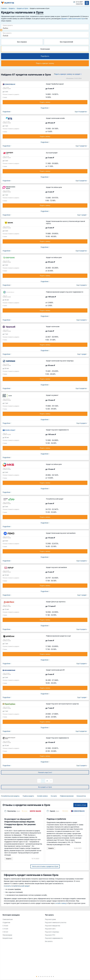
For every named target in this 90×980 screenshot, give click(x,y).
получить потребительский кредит (17, 886)
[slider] (1, 30)
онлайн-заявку (61, 903)
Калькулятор (81, 796)
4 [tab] (43, 976)
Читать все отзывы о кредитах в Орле (45, 866)
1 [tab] (37, 976)
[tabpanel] (23, 927)
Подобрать (45, 56)
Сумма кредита (8, 25)
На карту (54, 796)
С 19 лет (5, 929)
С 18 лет (5, 926)
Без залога (49, 941)
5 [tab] (45, 976)
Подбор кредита (28, 796)
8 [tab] (51, 976)
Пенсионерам (7, 935)
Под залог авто (50, 929)
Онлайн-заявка (42, 796)
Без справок (22, 42)
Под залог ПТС (50, 935)
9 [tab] (53, 976)
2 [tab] (39, 976)
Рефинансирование (67, 796)
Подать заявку (45, 102)
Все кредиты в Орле (45, 787)
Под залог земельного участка (56, 922)
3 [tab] (41, 976)
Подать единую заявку (45, 63)
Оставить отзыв (80, 805)
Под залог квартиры (52, 932)
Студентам (6, 922)
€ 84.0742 (79, 4)
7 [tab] (49, 976)
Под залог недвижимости (54, 938)
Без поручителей (66, 42)
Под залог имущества (53, 926)
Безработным (7, 938)
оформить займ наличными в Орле (73, 19)
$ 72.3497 (79, 2)
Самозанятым (8, 919)
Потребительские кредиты (10, 796)
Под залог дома (50, 919)
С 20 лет (5, 932)
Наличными (45, 49)
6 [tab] (47, 976)
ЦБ (74, 2)
